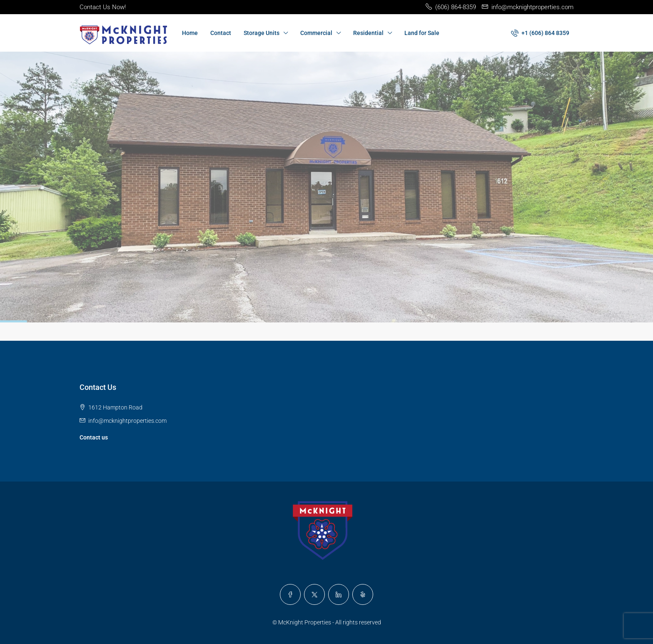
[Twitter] (314, 594)
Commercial (316, 33)
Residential (368, 33)
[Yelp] (363, 594)
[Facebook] (290, 594)
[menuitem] (540, 33)
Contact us (94, 437)
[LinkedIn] (339, 594)
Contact (221, 33)
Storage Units (262, 33)
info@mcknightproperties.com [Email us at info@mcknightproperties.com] (127, 421)
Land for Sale (422, 33)
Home (190, 33)
